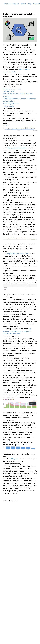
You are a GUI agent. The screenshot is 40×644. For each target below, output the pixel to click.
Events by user (8, 91)
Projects (16, 4)
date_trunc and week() (17, 148)
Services (7, 4)
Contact (37, 4)
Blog (30, 4)
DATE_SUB (14, 459)
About (23, 4)
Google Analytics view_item (17, 254)
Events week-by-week (12, 89)
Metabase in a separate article (16, 71)
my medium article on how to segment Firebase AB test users (17, 331)
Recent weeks (8, 106)
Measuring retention (11, 104)
